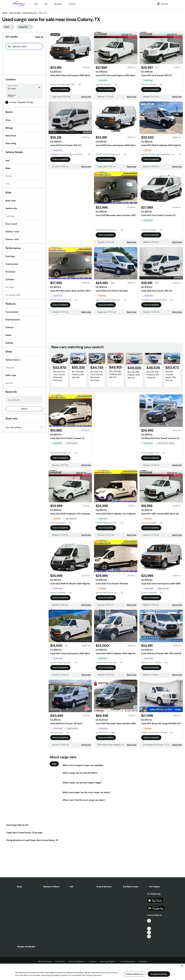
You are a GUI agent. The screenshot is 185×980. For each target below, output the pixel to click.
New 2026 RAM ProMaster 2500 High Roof (115, 374)
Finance (72, 4)
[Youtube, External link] (149, 929)
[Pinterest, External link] (149, 936)
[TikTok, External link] (149, 921)
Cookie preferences (134, 974)
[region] (92, 972)
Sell (46, 4)
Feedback (143, 961)
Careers (93, 961)
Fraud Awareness (128, 961)
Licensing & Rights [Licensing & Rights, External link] (108, 961)
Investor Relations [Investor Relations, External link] (77, 961)
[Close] (182, 966)
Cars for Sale (15, 13)
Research (58, 4)
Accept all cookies (159, 974)
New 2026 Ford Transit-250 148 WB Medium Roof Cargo (59, 376)
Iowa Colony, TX (30, 13)
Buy (36, 4)
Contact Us (60, 961)
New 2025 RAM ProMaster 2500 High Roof (78, 375)
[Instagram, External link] (149, 932)
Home (5, 13)
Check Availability (60, 89)
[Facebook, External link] (149, 925)
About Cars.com (45, 961)
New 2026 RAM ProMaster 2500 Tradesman (153, 375)
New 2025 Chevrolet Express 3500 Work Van (171, 376)
